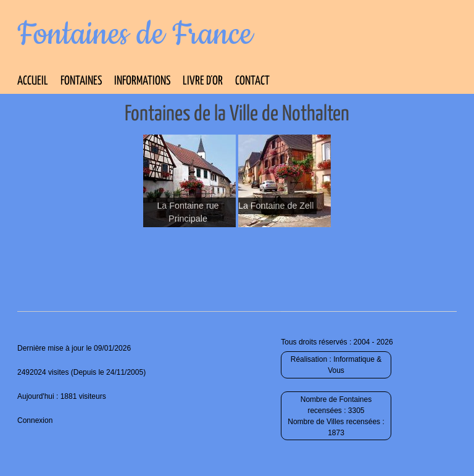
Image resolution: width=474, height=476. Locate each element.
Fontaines (81, 81)
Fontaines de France (135, 35)
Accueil (33, 81)
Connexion (35, 420)
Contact (252, 81)
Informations (142, 81)
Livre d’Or (203, 81)
